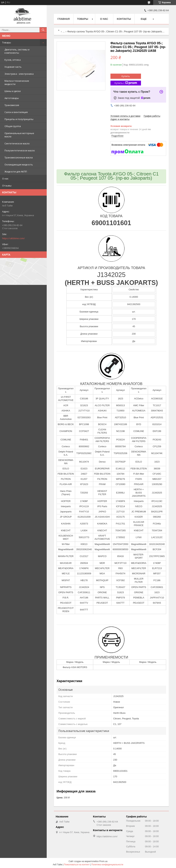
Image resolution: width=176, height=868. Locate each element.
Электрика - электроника (19, 74)
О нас (5, 179)
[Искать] (43, 30)
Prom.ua (103, 861)
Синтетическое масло (17, 143)
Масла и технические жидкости (17, 82)
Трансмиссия (12, 105)
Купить (126, 76)
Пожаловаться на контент (77, 865)
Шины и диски (13, 91)
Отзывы (7, 186)
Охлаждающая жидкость (19, 164)
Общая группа (13, 126)
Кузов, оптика (13, 60)
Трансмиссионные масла (19, 157)
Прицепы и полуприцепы (19, 119)
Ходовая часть (13, 67)
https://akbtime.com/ (13, 238)
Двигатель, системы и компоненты (17, 51)
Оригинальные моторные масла (19, 135)
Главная (64, 19)
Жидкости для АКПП (16, 172)
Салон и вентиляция (16, 112)
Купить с (126, 83)
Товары (7, 42)
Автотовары (12, 98)
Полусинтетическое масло (20, 150)
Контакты (124, 19)
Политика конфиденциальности (107, 865)
